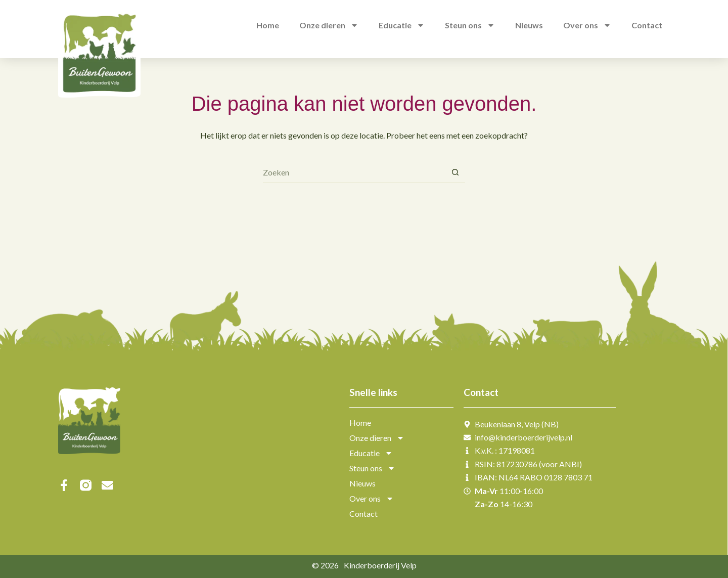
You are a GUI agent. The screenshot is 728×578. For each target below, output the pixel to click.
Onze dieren (377, 438)
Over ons (372, 499)
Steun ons (372, 468)
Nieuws (362, 483)
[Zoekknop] (455, 172)
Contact (363, 514)
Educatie (371, 453)
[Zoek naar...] (354, 172)
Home (360, 423)
